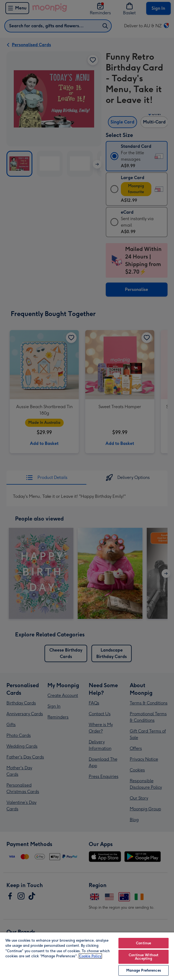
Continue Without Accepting (144, 957)
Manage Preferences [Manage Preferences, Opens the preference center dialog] (144, 970)
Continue (144, 943)
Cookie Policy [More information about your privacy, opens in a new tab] (90, 956)
